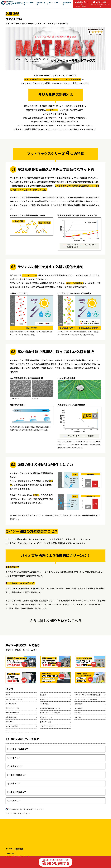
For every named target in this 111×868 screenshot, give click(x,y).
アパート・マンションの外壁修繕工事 (87, 713)
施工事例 (43, 713)
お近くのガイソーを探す (22, 757)
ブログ (8, 748)
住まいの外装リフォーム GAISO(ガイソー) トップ (26, 827)
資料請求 (78, 731)
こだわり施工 (45, 722)
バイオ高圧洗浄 (11, 721)
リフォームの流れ (12, 744)
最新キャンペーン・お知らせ (50, 731)
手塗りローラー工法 (12, 726)
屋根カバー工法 (45, 740)
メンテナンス (10, 739)
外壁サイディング (46, 735)
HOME (8, 712)
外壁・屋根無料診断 (12, 730)
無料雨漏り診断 (11, 735)
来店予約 (78, 735)
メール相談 (78, 726)
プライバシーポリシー (48, 744)
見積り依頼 (78, 722)
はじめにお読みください (14, 717)
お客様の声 (44, 717)
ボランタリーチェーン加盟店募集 (86, 717)
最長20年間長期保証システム (50, 726)
